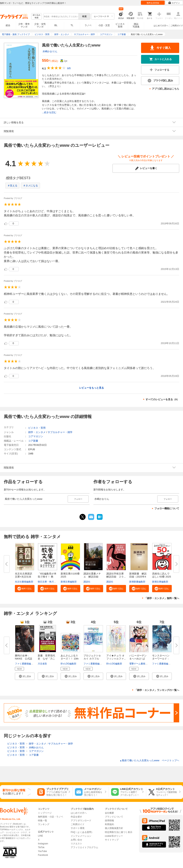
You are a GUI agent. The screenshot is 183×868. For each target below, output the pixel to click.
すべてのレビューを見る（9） (162, 399)
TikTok (41, 847)
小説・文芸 (104, 25)
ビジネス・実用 (37, 428)
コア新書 (33, 441)
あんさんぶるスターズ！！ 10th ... (70, 659)
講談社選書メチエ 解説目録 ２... (92, 577)
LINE (41, 836)
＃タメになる (30, 186)
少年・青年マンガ (24, 25)
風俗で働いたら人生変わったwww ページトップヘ (149, 760)
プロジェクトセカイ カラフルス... (92, 659)
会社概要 (109, 813)
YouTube (42, 851)
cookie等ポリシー (114, 836)
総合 (8, 25)
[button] (25, 589)
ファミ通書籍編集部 (25, 664)
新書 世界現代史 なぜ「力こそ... (46, 659)
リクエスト (76, 844)
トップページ (45, 813)
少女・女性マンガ (40, 25)
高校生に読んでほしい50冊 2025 (162, 575)
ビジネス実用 (120, 25)
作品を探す (76, 817)
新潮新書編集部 (137, 582)
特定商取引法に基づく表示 (119, 832)
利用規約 (109, 824)
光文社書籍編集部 (24, 582)
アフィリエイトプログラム (84, 847)
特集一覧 (43, 821)
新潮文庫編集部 (69, 582)
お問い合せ (76, 840)
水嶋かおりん (50, 51)
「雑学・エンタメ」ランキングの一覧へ (157, 690)
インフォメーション (81, 836)
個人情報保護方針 (114, 828)
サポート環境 (78, 828)
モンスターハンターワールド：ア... (161, 659)
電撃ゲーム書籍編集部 (141, 664)
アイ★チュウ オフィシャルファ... (116, 657)
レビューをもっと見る (91, 388)
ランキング (44, 824)
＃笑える (12, 186)
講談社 (87, 582)
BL (56, 25)
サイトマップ (112, 840)
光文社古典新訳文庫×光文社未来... (24, 577)
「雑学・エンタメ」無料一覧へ (162, 598)
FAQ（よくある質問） (82, 832)
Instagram (43, 844)
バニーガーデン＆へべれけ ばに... (138, 659)
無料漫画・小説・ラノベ (51, 817)
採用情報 (109, 821)
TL (72, 25)
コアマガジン (36, 436)
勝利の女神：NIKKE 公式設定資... (24, 659)
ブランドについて (114, 817)
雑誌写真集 (136, 25)
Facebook (43, 855)
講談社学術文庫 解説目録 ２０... (116, 575)
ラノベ (88, 25)
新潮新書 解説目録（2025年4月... (138, 577)
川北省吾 (42, 664)
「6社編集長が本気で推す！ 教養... (47, 577)
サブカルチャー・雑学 (60, 432)
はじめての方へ (161, 26)
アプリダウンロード (81, 821)
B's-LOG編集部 (68, 664)
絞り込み (37, 16)
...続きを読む (49, 112)
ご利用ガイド (177, 26)
